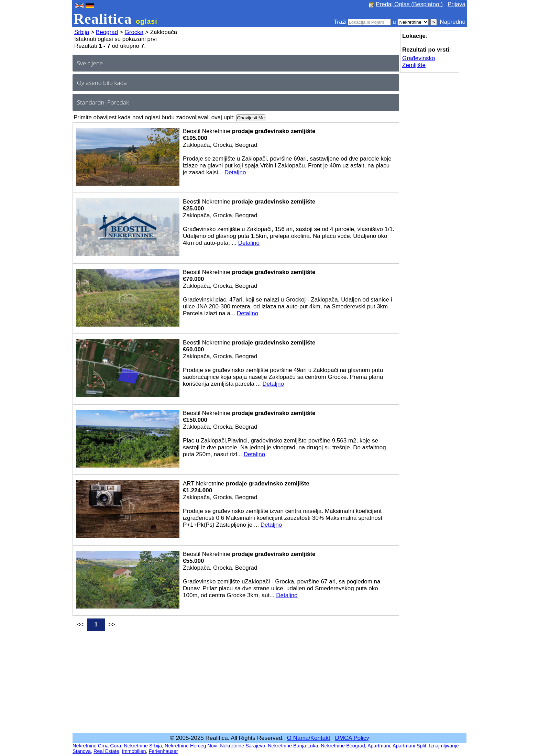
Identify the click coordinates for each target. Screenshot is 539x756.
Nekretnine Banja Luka (293, 746)
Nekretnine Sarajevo (243, 746)
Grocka (134, 32)
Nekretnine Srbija (143, 746)
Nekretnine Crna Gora (97, 746)
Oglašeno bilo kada (102, 83)
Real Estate (106, 751)
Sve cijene (90, 63)
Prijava (456, 4)
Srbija (82, 32)
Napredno (453, 22)
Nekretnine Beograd (343, 746)
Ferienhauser (163, 751)
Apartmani (379, 746)
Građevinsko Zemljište (419, 62)
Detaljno (235, 172)
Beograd (107, 32)
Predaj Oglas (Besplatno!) (409, 4)
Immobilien (134, 751)
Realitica (115, 19)
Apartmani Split (409, 746)
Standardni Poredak (103, 102)
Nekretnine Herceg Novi (191, 746)
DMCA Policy (352, 738)
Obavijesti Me (251, 118)
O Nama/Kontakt (309, 738)
